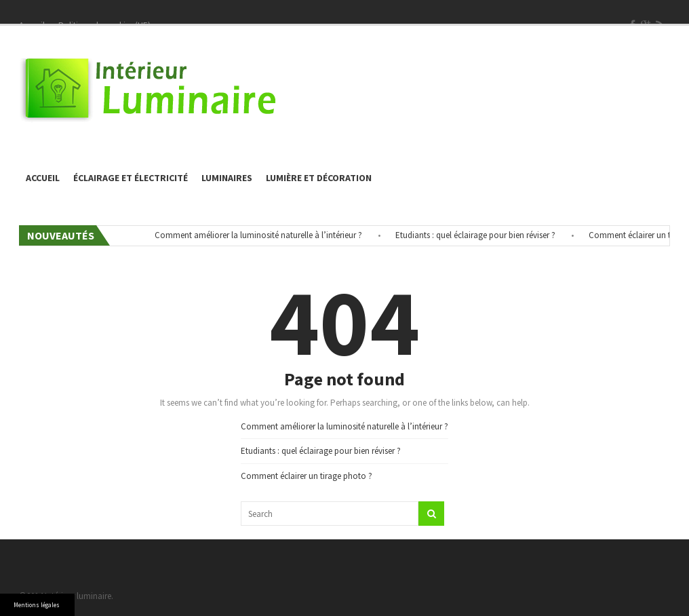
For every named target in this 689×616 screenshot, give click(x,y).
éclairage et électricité (131, 178)
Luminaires (227, 178)
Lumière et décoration (319, 178)
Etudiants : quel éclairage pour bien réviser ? (479, 235)
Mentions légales (37, 605)
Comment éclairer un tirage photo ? (307, 476)
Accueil (43, 178)
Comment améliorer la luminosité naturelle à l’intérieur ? (262, 235)
